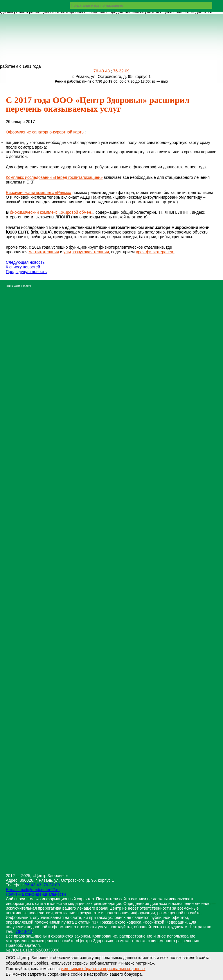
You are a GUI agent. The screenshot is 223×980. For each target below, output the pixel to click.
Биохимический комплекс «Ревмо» (39, 193)
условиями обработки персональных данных (103, 969)
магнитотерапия (44, 252)
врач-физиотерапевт (155, 252)
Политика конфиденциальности (36, 894)
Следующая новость (25, 262)
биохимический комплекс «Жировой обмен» (52, 212)
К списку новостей (23, 267)
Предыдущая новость (26, 272)
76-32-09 (121, 71)
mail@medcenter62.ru (39, 890)
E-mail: (13, 890)
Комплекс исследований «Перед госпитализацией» (54, 177)
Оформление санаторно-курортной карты (45, 132)
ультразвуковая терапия (86, 252)
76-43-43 (102, 71)
